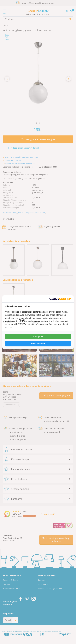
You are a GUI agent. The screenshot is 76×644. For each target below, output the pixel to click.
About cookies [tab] (22, 322)
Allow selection (38, 344)
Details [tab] (36, 322)
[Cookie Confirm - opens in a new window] (60, 299)
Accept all (38, 337)
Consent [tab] (7, 322)
